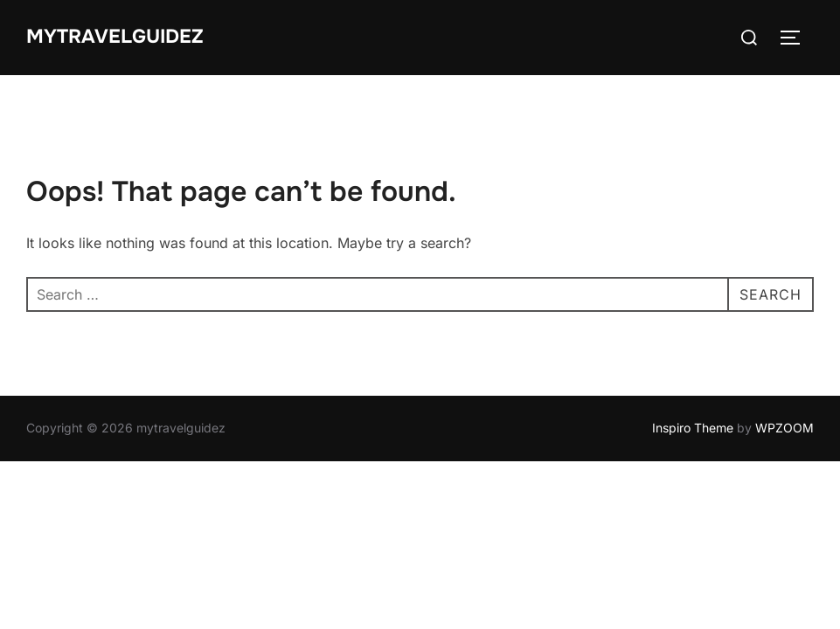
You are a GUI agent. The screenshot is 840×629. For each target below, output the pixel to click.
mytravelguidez (115, 37)
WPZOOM (784, 428)
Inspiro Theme (693, 428)
